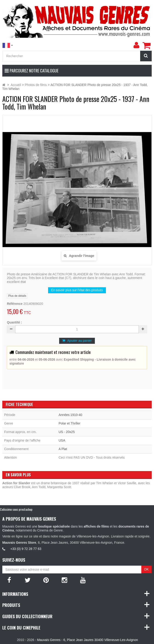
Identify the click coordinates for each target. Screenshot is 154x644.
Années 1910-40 (70, 415)
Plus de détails (17, 296)
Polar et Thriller (69, 423)
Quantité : (14, 322)
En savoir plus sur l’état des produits (77, 290)
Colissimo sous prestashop (16, 509)
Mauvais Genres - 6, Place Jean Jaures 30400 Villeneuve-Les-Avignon (87, 640)
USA (62, 440)
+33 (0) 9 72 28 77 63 (26, 549)
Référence (15, 304)
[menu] (136, 45)
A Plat (63, 449)
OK (146, 569)
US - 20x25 (67, 432)
